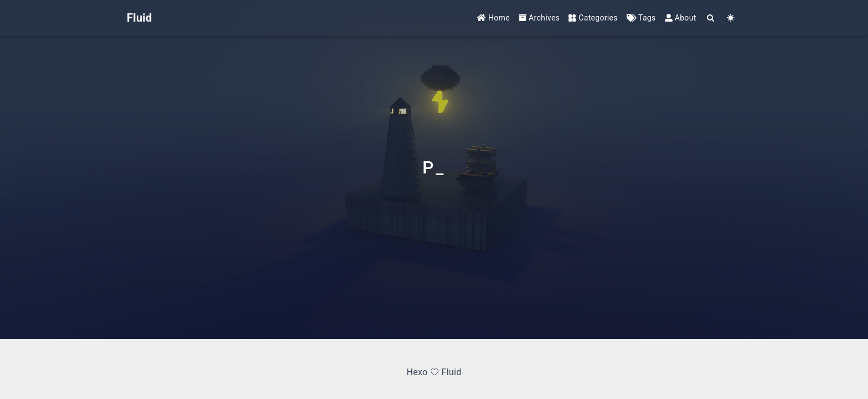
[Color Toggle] (731, 18)
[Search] (711, 18)
